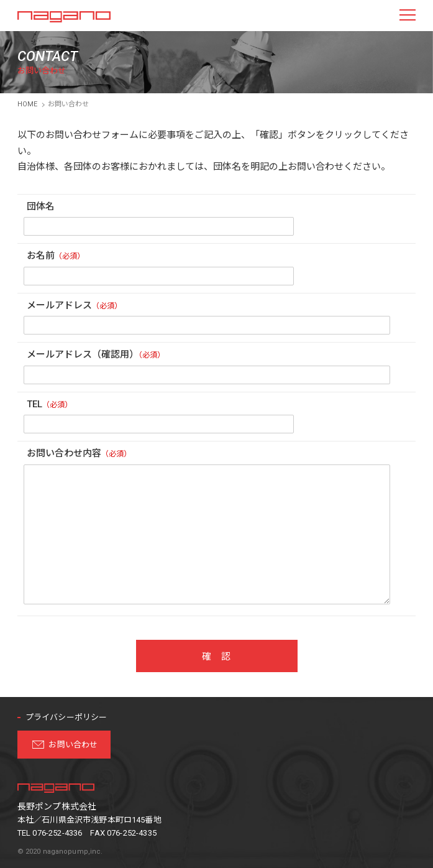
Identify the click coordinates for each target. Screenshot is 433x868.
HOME (27, 104)
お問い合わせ (73, 745)
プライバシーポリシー (66, 717)
